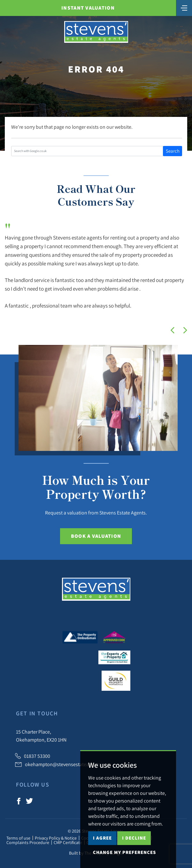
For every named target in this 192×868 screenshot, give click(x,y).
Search (173, 151)
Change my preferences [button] (124, 852)
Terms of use (18, 838)
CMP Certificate (68, 842)
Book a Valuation (96, 536)
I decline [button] (134, 838)
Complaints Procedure (28, 842)
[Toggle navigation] (184, 7)
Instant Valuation (88, 8)
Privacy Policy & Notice (56, 838)
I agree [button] (102, 838)
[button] (173, 330)
